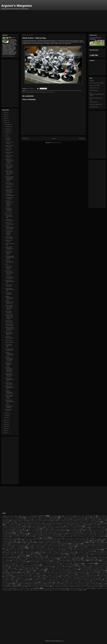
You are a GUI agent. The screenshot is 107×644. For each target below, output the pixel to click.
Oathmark (39, 559)
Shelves (35, 572)
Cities (44, 529)
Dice (8, 535)
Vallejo (65, 584)
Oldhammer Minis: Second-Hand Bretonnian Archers (9, 179)
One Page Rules (87, 559)
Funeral (42, 541)
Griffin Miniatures (41, 544)
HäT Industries (67, 545)
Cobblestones (86, 529)
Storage (45, 577)
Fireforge (39, 540)
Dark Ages (10, 533)
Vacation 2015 (32, 584)
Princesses (57, 565)
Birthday (71, 523)
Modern (44, 556)
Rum (55, 570)
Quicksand (94, 565)
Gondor (99, 542)
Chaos (65, 528)
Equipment (65, 536)
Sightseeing (72, 572)
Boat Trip (22, 525)
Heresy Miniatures (98, 545)
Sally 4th (86, 570)
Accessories (37, 518)
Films (29, 540)
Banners (73, 522)
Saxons (4, 571)
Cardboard (22, 528)
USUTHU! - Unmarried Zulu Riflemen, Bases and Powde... (9, 203)
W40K (49, 585)
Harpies (25, 545)
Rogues (14, 570)
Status (36, 577)
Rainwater (105, 565)
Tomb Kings (70, 581)
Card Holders (9, 528)
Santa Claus (91, 570)
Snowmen (27, 574)
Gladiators (73, 543)
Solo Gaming (34, 574)
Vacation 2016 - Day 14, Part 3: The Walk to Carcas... (9, 167)
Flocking (52, 540)
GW (79, 544)
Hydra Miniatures (37, 548)
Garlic (27, 543)
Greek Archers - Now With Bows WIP (9, 290)
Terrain (27, 579)
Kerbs (77, 550)
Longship (29, 553)
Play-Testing (101, 564)
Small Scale (5, 574)
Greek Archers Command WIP (9, 277)
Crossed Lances (65, 532)
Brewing (69, 525)
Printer (61, 565)
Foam (61, 540)
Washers (48, 587)
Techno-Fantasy (95, 578)
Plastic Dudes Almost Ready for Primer (9, 375)
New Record (5, 559)
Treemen (43, 582)
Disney (15, 535)
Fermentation (103, 538)
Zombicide (53, 590)
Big (58, 523)
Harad (106, 544)
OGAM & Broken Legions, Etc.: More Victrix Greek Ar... (9, 307)
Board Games (15, 525)
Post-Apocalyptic (12, 565)
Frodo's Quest (19, 541)
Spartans (90, 574)
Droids (73, 535)
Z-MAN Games (42, 590)
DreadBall (56, 535)
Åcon (48, 518)
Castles (41, 528)
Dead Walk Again (40, 533)
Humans (75, 91)
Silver (77, 572)
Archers (38, 520)
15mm (32, 516)
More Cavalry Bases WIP (8, 312)
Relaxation (97, 567)
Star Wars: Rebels (103, 575)
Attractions (12, 522)
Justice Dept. (68, 550)
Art (63, 520)
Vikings (15, 585)
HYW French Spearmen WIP (9, 262)
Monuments (71, 556)
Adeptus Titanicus (78, 518)
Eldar (28, 536)
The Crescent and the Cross (57, 579)
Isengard (4, 550)
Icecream (64, 548)
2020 (5, 119)
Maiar (63, 553)
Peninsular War (97, 562)
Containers (55, 531)
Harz (51, 545)
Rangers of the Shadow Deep (29, 567)
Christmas (11, 529)
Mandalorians (68, 553)
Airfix (52, 519)
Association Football (89, 520)
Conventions (80, 531)
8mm (84, 516)
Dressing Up (68, 535)
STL (41, 577)
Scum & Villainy (80, 571)
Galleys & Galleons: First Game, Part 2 (9, 298)
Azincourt (41, 522)
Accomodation (43, 518)
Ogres (61, 559)
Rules (43, 569)
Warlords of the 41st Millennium (33, 587)
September (8, 131)
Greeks (66, 91)
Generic (39, 542)
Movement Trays (104, 556)
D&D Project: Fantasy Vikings (97, 83)
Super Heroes (91, 577)
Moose (77, 556)
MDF (20, 554)
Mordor (81, 556)
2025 (5, 112)
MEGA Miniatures (44, 554)
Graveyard (21, 544)
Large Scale (35, 551)
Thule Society (47, 581)
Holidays (57, 547)
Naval (80, 558)
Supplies (4, 578)
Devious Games (103, 533)
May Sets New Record (9, 410)
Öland (65, 559)
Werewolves (85, 587)
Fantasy (54, 91)
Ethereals (77, 536)
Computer (31, 531)
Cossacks (24, 532)
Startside (92, 80)
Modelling (32, 556)
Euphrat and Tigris (97, 536)
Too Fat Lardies (83, 581)
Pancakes (61, 562)
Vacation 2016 (40, 584)
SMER (11, 574)
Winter (32, 588)
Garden (22, 542)
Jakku (30, 550)
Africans (94, 518)
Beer (41, 523)
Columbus (4, 531)
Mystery (49, 558)
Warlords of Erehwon (20, 587)
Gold (95, 543)
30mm (57, 516)
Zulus (83, 590)
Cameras (48, 526)
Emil (46, 536)
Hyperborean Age (45, 548)
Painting (36, 92)
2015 (5, 424)
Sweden (42, 578)
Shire (54, 572)
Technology (5, 579)
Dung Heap (87, 535)
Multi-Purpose (13, 557)
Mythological (54, 558)
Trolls (56, 582)
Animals (97, 519)
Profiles (66, 565)
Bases (93, 522)
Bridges (74, 525)
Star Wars (63, 575)
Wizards (56, 589)
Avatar (31, 522)
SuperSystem (98, 577)
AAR (21, 518)
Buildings (27, 526)
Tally (76, 578)
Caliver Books (42, 526)
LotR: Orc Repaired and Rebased (9, 406)
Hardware (11, 545)
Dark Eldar (18, 533)
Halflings (91, 544)
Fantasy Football (68, 538)
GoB (84, 542)
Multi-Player (6, 558)
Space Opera (72, 574)
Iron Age (104, 548)
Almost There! (8, 213)
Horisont (67, 547)
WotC (3, 590)
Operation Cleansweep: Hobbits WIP (9, 392)
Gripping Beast (64, 544)
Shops (58, 572)
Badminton (61, 522)
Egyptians (23, 536)
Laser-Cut (48, 551)
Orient (22, 561)
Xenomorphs (24, 590)
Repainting (18, 568)
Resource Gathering (42, 568)
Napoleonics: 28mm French (9, 337)
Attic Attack (5, 522)
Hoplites (62, 547)
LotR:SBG (41, 553)
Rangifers (38, 567)
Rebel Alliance (66, 567)
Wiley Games (18, 589)
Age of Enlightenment (12, 519)
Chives (106, 528)
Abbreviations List (94, 102)
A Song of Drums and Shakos (13, 518)
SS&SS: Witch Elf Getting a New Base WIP (9, 329)
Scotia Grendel (57, 571)
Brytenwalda (13, 526)
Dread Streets (50, 535)
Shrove (62, 572)
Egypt (19, 536)
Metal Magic (71, 554)
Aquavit (30, 520)
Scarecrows (10, 571)
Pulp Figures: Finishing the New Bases (9, 209)
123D (22, 516)
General (32, 542)
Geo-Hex (45, 542)
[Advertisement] (48, 21)
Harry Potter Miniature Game (39, 545)
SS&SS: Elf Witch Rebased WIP (9, 325)
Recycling (82, 567)
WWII (19, 590)
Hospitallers (101, 547)
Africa (89, 518)
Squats (24, 575)
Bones (36, 525)
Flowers (57, 540)
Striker (67, 577)
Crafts (39, 532)
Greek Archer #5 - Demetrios (9, 146)
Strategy (63, 577)
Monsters (65, 556)
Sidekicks (66, 572)
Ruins (39, 570)
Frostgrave (27, 541)
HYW (50, 548)
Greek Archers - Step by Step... (9, 237)
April (7, 415)
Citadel (38, 529)
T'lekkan (63, 578)
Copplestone (103, 531)
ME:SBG (25, 554)
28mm (27, 91)
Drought (77, 535)
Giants (65, 543)
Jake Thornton (25, 550)
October (7, 129)
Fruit (33, 541)
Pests (25, 564)
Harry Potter (30, 545)
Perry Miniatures (18, 564)
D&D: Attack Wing (99, 532)
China (92, 528)
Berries (55, 523)
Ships (51, 572)
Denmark (85, 533)
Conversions (88, 531)
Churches (32, 529)
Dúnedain (82, 535)
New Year (10, 559)
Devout (4, 535)
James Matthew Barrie (37, 550)
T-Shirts (59, 578)
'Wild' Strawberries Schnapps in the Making (10, 258)
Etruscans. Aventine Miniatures (86, 536)
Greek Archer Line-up (8, 150)
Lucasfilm (47, 553)
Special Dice (96, 574)
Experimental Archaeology (12, 538)
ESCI (73, 536)
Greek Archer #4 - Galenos (9, 153)
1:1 (3, 516)
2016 (5, 422)
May (6, 413)
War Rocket (61, 585)
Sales (82, 570)
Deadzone (47, 533)
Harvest (47, 545)
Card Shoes (16, 528)
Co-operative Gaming (76, 529)
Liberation (79, 551)
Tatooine (88, 578)
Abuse (32, 518)
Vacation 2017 (49, 584)
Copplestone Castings (7, 532)
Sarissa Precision (99, 570)
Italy (17, 550)
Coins (99, 529)
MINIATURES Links (94, 88)
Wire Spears (46, 589)
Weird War (69, 587)
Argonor (13, 38)
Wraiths (8, 590)
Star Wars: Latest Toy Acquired (9, 350)
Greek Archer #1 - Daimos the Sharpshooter (9, 191)
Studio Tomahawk (79, 577)
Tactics (72, 578)
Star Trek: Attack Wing (55, 575)
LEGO (66, 551)
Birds (67, 523)
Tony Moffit (76, 581)
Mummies (28, 558)
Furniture (47, 541)
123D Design (27, 516)
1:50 (7, 516)
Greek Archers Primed (9, 241)
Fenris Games (97, 538)
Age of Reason (36, 519)
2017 (5, 420)
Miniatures (79, 91)
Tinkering (56, 581)
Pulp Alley (81, 565)
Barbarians (78, 522)
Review (87, 568)
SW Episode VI (23, 578)
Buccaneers (20, 526)
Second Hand (101, 571)
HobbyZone (46, 547)
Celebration (60, 528)
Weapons (54, 587)
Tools (89, 581)
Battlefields (9, 523)
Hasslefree (59, 545)
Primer (52, 565)
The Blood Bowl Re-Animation (95, 38)
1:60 (10, 516)
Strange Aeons (55, 577)
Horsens (96, 547)
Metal (63, 554)
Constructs (49, 531)
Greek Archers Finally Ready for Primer (9, 248)
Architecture (48, 520)
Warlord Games (9, 587)
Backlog (52, 522)
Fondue (65, 540)
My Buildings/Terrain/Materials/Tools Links (97, 94)
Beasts (38, 523)
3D (61, 516)
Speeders (101, 574)
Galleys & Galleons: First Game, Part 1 (9, 302)
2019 (5, 121)
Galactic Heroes (62, 541)
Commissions (16, 531)
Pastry (77, 562)
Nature (75, 558)
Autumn (27, 522)
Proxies (70, 565)
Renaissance (5, 568)
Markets (4, 554)
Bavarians (19, 523)
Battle (5, 523)
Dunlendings (103, 535)
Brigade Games (80, 525)
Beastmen (33, 523)
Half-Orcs (85, 544)
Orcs (9, 560)
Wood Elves (75, 588)
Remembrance (103, 567)
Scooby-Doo (49, 571)
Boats (27, 525)
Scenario (24, 571)
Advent (84, 518)
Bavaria (14, 523)
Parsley (69, 562)
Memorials (51, 554)
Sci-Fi (42, 571)
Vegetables (85, 584)
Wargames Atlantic (73, 585)
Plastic (40, 92)
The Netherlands (82, 579)
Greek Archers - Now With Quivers (9, 268)
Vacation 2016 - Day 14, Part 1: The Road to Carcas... (9, 273)
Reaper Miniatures (58, 567)
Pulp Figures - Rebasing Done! (10, 195)
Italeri (10, 550)
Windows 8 (24, 589)
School (37, 571)
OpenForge (100, 559)
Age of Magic (29, 519)
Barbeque (84, 522)
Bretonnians (63, 525)
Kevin (80, 550)
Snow (23, 574)
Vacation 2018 (58, 584)
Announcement (6, 520)
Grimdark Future (55, 544)
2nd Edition (52, 516)
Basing (43, 91)
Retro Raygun (72, 568)
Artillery (66, 520)
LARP (39, 551)
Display (21, 535)
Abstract (28, 518)
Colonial (103, 529)
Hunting (30, 548)
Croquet (58, 532)
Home (54, 139)
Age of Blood (101, 518)
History (29, 547)
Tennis (19, 580)
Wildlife (13, 588)
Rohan (18, 570)
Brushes (8, 526)
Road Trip (104, 568)
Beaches (25, 523)
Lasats (43, 551)
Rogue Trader (9, 570)
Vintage (32, 585)
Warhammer (99, 585)
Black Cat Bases (80, 523)
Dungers (98, 535)
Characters (86, 528)
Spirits (5, 575)
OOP (94, 559)
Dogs (30, 535)
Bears (29, 523)
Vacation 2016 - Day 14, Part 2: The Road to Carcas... (9, 173)
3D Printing (72, 516)
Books (47, 525)
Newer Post (25, 139)
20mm (37, 516)
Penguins (90, 562)
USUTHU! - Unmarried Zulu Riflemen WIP (9, 228)
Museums (34, 558)
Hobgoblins (52, 547)
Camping (80, 526)
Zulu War (77, 590)
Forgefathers (84, 540)
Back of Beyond (47, 522)
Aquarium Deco (22, 520)
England (59, 536)
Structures (72, 577)
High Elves (9, 547)
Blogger (62, 641)
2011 (5, 433)
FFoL (25, 540)
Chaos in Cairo (70, 528)
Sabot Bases (71, 570)
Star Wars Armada (72, 575)
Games (87, 541)
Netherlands (103, 558)
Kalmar (73, 550)
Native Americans (69, 558)
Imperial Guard (78, 548)
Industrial (94, 548)
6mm (81, 516)
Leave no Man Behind (59, 551)
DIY (25, 535)
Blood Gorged (8, 525)
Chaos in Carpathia (78, 528)
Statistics (32, 577)
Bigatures (63, 523)
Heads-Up (74, 545)
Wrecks (12, 590)
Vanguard (74, 584)
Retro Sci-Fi (78, 568)
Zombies (65, 590)
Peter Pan (29, 564)
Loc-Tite (25, 553)
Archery (42, 520)
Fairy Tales (32, 538)
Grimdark (48, 544)
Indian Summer (88, 548)
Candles (97, 526)
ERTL (69, 536)
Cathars (47, 528)
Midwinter (101, 554)
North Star (23, 559)
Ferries (4, 540)
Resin (35, 568)
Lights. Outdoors (85, 551)
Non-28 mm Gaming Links (96, 104)
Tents (23, 580)
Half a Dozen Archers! (8, 140)
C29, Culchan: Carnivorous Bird (9, 346)
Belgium (50, 523)
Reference (92, 567)
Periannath (103, 562)
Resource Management (52, 568)
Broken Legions (48, 91)
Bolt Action (32, 525)
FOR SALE (73, 540)
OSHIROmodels (43, 561)
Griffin (36, 544)
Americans (62, 519)
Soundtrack (46, 574)
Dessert (97, 533)
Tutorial (73, 582)
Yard (33, 590)
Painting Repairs (42, 562)
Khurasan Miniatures (87, 550)
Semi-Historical (24, 572)
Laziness (52, 551)
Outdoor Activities (94, 560)
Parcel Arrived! (9, 340)
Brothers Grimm (103, 525)
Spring (20, 575)
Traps (31, 582)
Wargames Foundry (91, 585)
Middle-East (96, 554)
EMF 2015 (37, 536)
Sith (80, 572)
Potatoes (19, 565)
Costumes (29, 532)
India (83, 548)
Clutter (68, 529)
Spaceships (80, 574)
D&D (93, 532)
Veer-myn (79, 584)
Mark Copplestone (91, 553)
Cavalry (55, 528)
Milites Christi (9, 556)
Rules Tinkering (50, 570)
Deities (69, 533)
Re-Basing (43, 567)
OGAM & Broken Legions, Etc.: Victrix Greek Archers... (9, 317)
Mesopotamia (58, 554)
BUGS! (7, 264)
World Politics (103, 589)
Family (37, 538)
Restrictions (65, 568)
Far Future (74, 538)
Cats (50, 528)
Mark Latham (99, 553)
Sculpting (73, 571)
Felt (85, 538)
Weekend (64, 587)
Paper (65, 562)
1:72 (13, 516)
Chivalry (101, 528)
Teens (10, 579)
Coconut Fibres (94, 529)
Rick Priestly (93, 568)
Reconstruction (75, 567)
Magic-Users (53, 553)
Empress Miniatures (53, 536)
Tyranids (90, 582)
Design (93, 533)
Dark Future (24, 533)
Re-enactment (49, 567)
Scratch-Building (65, 571)
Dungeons (93, 535)
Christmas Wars (19, 529)
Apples (16, 520)
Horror (73, 547)
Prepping (44, 92)
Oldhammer (77, 559)
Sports (9, 575)
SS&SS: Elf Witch (9, 342)
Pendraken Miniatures (83, 562)
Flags (48, 540)
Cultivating (83, 532)
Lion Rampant (99, 551)
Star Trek (47, 575)
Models (38, 556)
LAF (20, 551)
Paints (48, 562)
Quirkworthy (99, 565)
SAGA (76, 569)
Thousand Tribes (22, 581)
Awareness (36, 522)
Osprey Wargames (30, 92)
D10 (105, 532)
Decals (52, 533)
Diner (11, 535)
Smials (19, 574)
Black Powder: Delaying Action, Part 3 (10, 379)
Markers (104, 553)
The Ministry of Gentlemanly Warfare (70, 580)
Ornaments (36, 561)
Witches (51, 588)
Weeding (59, 587)
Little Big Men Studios (9, 553)
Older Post (82, 139)
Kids (100, 550)
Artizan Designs (72, 520)
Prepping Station (46, 565)
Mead (29, 554)
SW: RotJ (29, 578)
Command (9, 531)
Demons (80, 533)
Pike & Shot (44, 564)
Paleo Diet (54, 562)
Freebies (7, 541)
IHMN (69, 548)
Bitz (75, 523)
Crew (43, 532)
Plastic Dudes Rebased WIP (9, 383)
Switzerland (53, 578)
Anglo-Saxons (90, 519)
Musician (43, 558)
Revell (83, 568)
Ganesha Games (60, 91)
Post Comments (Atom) (57, 143)
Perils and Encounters (7, 564)
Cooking (94, 531)
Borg (52, 525)
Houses (12, 548)
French (12, 541)
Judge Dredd (56, 550)
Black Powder (87, 523)
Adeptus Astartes (70, 518)
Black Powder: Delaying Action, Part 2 (10, 387)
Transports (27, 582)
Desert (89, 533)
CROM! (48, 532)
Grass (12, 544)
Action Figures (63, 518)
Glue (77, 543)
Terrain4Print (41, 579)
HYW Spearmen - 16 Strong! (9, 198)
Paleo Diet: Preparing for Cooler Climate (9, 354)
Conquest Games (42, 531)
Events (103, 536)
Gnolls (80, 543)
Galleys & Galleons (71, 541)
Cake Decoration (34, 526)
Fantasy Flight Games (57, 538)
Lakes (24, 551)
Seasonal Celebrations (89, 571)
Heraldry (87, 545)
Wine (29, 589)
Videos (11, 585)
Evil (3, 538)
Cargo (31, 528)
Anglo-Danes (82, 519)
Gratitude (16, 544)
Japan (43, 550)
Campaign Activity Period (71, 526)
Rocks (4, 570)
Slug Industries (103, 572)
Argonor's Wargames (17, 6)
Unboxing (99, 582)
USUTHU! (24, 584)
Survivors (15, 578)
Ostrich (71, 561)
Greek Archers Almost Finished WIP (10, 282)
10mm (18, 516)
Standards (41, 575)
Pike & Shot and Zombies (54, 564)
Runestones (60, 570)
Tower (93, 581)
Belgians (45, 523)
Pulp (74, 565)
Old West (70, 559)
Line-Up (91, 551)
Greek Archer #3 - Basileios (9, 156)
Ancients (39, 91)
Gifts (69, 543)
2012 (5, 431)
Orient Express (27, 561)
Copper (98, 531)
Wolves (69, 589)
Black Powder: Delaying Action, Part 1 (10, 401)
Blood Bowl (97, 523)
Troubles (61, 582)
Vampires (69, 584)
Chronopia (27, 529)
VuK (44, 585)
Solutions (41, 574)
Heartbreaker (81, 545)
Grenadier (31, 544)
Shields (46, 572)
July (6, 135)
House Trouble (7, 548)
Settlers (31, 572)
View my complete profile (8, 56)
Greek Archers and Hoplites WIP (9, 216)
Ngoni (14, 559)
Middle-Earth (88, 554)
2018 (5, 123)
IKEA (73, 548)
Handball (102, 544)
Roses (32, 570)
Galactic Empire (54, 541)
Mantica (79, 553)
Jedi (51, 550)
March (7, 418)
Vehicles (97, 584)
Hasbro (54, 545)
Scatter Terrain (17, 571)
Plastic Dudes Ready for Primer (8, 364)
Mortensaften (97, 556)
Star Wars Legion (93, 575)
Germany (56, 542)
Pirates (68, 564)
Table (67, 578)
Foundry (96, 540)
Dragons (44, 535)
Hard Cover (6, 545)
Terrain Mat (35, 579)
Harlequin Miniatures (18, 545)
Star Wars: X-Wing (8, 577)
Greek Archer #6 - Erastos (9, 143)
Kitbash (6, 551)
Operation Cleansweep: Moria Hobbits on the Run (9, 359)
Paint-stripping (13, 562)
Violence (37, 585)
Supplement (104, 577)
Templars (14, 579)
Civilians (50, 529)
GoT (3, 544)
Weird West (75, 587)
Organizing (18, 561)
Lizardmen (19, 553)
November (8, 127)
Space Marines (65, 574)
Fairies (27, 538)
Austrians (22, 522)
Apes (12, 520)
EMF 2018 (42, 536)
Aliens (56, 519)
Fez (17, 540)
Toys (101, 581)
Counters (34, 532)
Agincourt (42, 519)
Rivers (99, 568)
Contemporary (62, 531)
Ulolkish (95, 582)
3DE (77, 516)
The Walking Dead (98, 579)
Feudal (13, 540)
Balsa (69, 522)
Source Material (53, 574)
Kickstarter (95, 550)
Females (89, 538)
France (101, 540)
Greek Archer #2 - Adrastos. (9, 187)
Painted (20, 562)
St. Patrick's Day (34, 575)
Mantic (74, 553)
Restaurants (60, 568)
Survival (9, 578)
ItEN (20, 550)
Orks (32, 561)
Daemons (4, 533)
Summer (86, 577)
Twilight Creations (83, 582)
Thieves (8, 581)
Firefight (33, 540)
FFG (21, 540)
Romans (24, 570)
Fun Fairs (37, 541)
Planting (86, 564)
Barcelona (89, 522)
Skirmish (95, 572)
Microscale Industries (80, 554)
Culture (88, 532)
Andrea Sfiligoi (75, 519)
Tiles (52, 581)
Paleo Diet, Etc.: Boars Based (9, 321)
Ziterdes (48, 590)
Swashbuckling (35, 578)
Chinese (96, 528)
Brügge (4, 526)
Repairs (24, 568)
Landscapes (29, 551)
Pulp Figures (88, 565)
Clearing (60, 529)
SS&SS (28, 575)
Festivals (8, 540)
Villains (22, 585)
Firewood (44, 540)
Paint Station (6, 562)
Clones (64, 529)
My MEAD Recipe (94, 107)
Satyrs (105, 570)
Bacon (56, 522)
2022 (5, 116)
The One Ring (89, 580)
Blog (93, 523)
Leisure (70, 551)
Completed (23, 531)
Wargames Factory (82, 585)
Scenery (31, 571)
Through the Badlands (31, 581)
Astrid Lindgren (102, 520)
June (7, 137)
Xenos (30, 590)
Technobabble (103, 578)
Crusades (72, 532)
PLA (73, 564)
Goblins (91, 542)
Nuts (34, 559)
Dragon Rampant (36, 535)
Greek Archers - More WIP (9, 286)
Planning (79, 564)
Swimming (48, 578)
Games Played (97, 541)
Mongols (50, 556)
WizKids (60, 588)
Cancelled (87, 526)
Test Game (47, 580)
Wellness (80, 587)
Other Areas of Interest (80, 560)
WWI (16, 590)
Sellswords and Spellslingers (10, 572)
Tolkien (64, 581)
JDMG (47, 550)
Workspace (97, 588)
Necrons (98, 558)
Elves (31, 536)
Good (105, 542)
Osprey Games (55, 561)
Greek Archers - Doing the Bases (9, 253)
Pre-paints (30, 565)
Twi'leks (77, 582)
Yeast (36, 590)
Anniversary (103, 519)
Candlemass (92, 526)
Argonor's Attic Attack (95, 85)
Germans (50, 542)
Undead (10, 584)
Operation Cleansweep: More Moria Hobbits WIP (9, 370)
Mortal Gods (91, 556)
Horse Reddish (90, 547)
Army (54, 520)
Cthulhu (77, 532)
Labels (17, 551)
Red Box (87, 567)
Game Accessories (80, 541)
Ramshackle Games (14, 567)
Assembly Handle (80, 520)
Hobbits (40, 547)
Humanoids (17, 548)
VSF (40, 585)
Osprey (49, 560)
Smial (15, 574)
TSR (65, 582)
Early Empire (14, 536)
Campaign (61, 526)
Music (38, 558)
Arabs (34, 520)
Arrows (59, 520)
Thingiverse (13, 581)
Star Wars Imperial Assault (82, 575)
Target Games (82, 578)
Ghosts (61, 543)
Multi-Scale (22, 558)
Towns (97, 581)
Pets (33, 564)
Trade (104, 581)
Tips (60, 581)
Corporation (17, 532)
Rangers (21, 567)
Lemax (74, 551)
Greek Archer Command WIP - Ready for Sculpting (9, 161)
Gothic (7, 544)
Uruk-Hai (17, 584)
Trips (52, 582)
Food (69, 540)
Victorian (103, 584)
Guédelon (73, 544)
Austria (18, 522)
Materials (9, 554)
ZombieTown (71, 590)
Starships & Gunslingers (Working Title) (22, 577)
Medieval (35, 554)
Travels (36, 582)
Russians (65, 570)
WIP (53, 92)
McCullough (16, 554)
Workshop (90, 588)
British (87, 525)
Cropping (53, 532)
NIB (18, 559)
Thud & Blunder (40, 581)
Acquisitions (54, 518)
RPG (35, 570)
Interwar (99, 548)
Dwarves (7, 536)
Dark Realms (33, 533)
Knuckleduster (12, 551)
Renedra (12, 568)
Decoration (63, 533)
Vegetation (91, 584)
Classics (55, 529)
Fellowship (80, 538)
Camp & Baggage (54, 526)
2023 (5, 114)
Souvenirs (59, 574)
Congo (35, 531)
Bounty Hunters (57, 525)
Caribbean (36, 528)
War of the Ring (55, 585)
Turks (69, 582)
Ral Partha (6, 567)
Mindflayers (15, 556)
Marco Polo (84, 553)
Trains (8, 582)
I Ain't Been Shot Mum (57, 548)
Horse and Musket (81, 547)
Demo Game (74, 533)
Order (14, 561)
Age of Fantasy (20, 519)
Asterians (96, 520)
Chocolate (5, 529)
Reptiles (29, 568)
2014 (5, 426)
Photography (38, 564)
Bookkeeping (41, 525)
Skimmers (90, 572)
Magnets (59, 553)
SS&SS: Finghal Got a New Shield (9, 397)
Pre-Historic (25, 565)
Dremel (62, 535)
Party (73, 562)
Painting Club (33, 562)
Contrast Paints (73, 531)
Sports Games (15, 575)
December (8, 125)
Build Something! (94, 90)
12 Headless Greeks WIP (9, 294)
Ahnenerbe (48, 519)
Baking (65, 522)
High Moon (16, 547)
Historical (70, 91)
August (7, 133)
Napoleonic (61, 558)
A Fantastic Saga (33, 91)
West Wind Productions (94, 587)
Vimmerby (27, 585)
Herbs (91, 545)
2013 (5, 428)
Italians (13, 550)
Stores (49, 577)
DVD (3, 536)
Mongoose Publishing (57, 556)
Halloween (97, 544)
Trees (47, 582)
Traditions (4, 582)
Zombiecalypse (59, 590)
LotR (34, 553)
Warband (67, 585)
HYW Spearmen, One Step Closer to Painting (9, 233)
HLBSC (35, 547)
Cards (27, 528)
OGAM (24, 92)
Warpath (43, 587)
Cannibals (102, 526)
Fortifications (90, 540)
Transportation (20, 582)
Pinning (64, 564)
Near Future (91, 558)
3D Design (66, 516)
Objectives (46, 559)
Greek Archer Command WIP (9, 183)
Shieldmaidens (40, 572)
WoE (65, 588)
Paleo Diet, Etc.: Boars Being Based (9, 333)
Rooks (28, 570)
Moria (85, 556)
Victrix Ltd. (49, 92)
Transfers (13, 582)
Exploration (22, 538)
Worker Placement (83, 588)
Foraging (78, 540)
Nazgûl (85, 558)
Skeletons (84, 572)
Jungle (62, 550)
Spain (85, 574)
